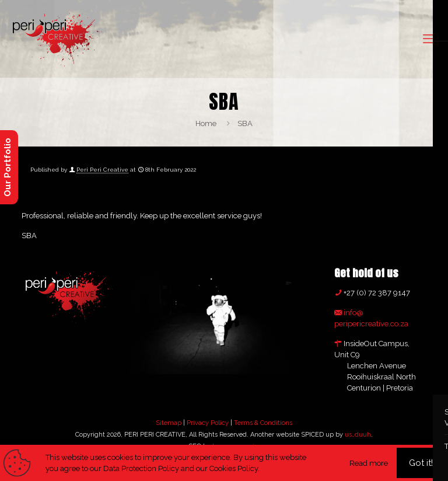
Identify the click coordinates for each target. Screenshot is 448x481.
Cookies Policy (234, 468)
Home (206, 123)
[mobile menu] (429, 39)
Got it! (421, 463)
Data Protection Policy (141, 468)
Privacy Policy (208, 423)
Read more (369, 463)
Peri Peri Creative (102, 170)
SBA (245, 123)
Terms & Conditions (263, 423)
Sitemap (169, 423)
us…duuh (358, 435)
